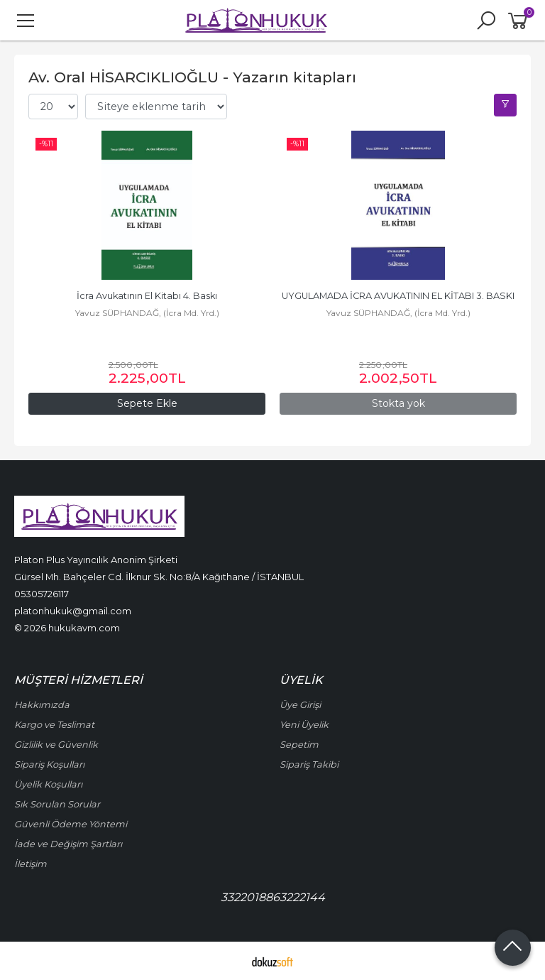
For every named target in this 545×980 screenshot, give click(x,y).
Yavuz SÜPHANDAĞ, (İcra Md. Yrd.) (147, 313)
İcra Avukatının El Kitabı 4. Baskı (147, 296)
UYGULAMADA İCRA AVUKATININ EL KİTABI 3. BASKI (398, 296)
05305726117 (42, 594)
